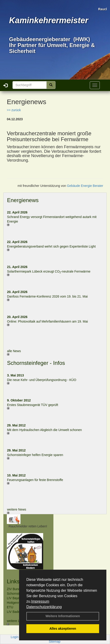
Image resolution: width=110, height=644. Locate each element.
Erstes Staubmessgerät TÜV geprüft (33, 405)
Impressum (40, 601)
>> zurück (14, 110)
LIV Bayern (15, 598)
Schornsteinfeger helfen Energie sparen (35, 455)
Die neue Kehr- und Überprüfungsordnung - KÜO (42, 380)
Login (15, 637)
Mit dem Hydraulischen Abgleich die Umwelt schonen (44, 430)
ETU (10, 607)
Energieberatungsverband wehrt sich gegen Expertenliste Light (51, 246)
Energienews (23, 200)
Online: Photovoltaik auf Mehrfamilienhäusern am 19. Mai (47, 321)
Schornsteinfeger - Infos (36, 363)
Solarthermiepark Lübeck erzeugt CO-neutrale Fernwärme (49, 271)
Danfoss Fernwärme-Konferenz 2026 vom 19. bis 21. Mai (47, 296)
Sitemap (54, 641)
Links (13, 581)
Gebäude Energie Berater (85, 186)
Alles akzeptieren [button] (63, 629)
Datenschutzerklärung (44, 607)
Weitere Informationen (63, 616)
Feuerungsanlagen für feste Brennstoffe (35, 480)
